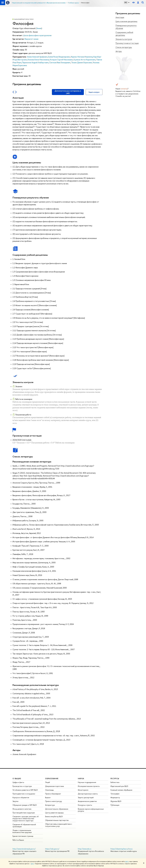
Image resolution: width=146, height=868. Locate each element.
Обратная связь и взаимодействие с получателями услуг (59, 825)
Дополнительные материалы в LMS (68, 92)
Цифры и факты (18, 782)
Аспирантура (50, 805)
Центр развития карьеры (54, 813)
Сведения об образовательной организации (24, 825)
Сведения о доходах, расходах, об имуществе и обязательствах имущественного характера (26, 818)
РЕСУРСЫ (115, 779)
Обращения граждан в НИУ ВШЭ (25, 805)
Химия (39, 28)
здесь (127, 861)
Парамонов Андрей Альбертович (35, 62)
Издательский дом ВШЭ (119, 786)
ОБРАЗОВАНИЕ (52, 779)
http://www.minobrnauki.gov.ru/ (24, 849)
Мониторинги (83, 790)
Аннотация (120, 17)
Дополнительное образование (57, 809)
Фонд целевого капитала (22, 809)
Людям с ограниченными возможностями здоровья (22, 831)
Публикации (115, 805)
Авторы (119, 51)
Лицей (48, 782)
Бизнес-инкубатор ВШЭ (54, 816)
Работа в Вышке (18, 840)
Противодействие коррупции (24, 813)
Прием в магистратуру (54, 801)
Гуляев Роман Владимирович (59, 57)
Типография (115, 794)
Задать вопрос (94, 92)
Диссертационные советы (88, 794)
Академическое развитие (87, 801)
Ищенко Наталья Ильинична (82, 57)
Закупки (15, 801)
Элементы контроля (124, 39)
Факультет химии (31, 39)
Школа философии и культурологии (37, 35)
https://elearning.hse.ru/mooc (122, 849)
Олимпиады (49, 790)
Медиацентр (115, 797)
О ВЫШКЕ (17, 779)
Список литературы (124, 47)
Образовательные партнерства (57, 820)
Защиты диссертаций (86, 797)
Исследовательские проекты (89, 786)
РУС (126, 3)
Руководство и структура (22, 786)
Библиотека (115, 782)
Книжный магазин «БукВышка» (121, 790)
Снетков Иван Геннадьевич (60, 62)
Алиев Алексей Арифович (37, 57)
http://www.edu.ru (85, 849)
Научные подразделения (87, 782)
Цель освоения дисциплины (126, 21)
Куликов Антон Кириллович (85, 60)
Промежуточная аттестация (127, 43)
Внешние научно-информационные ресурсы (91, 810)
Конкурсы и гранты (85, 805)
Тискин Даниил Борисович (82, 62)
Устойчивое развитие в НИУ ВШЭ (25, 790)
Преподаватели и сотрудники (24, 794)
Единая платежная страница (23, 836)
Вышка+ (48, 797)
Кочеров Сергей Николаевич (61, 60)
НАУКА (81, 779)
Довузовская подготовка (55, 786)
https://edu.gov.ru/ (52, 849)
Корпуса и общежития (21, 797)
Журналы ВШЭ (116, 801)
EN (129, 3)
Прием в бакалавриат (53, 794)
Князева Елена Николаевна (38, 60)
